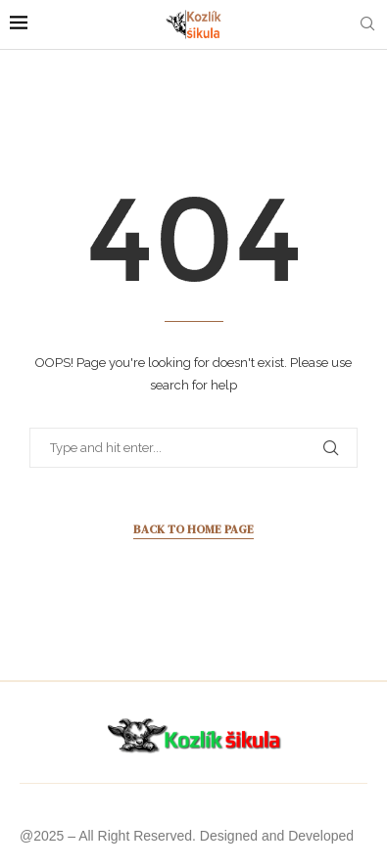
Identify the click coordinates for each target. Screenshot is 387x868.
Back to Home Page (193, 529)
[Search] (367, 24)
